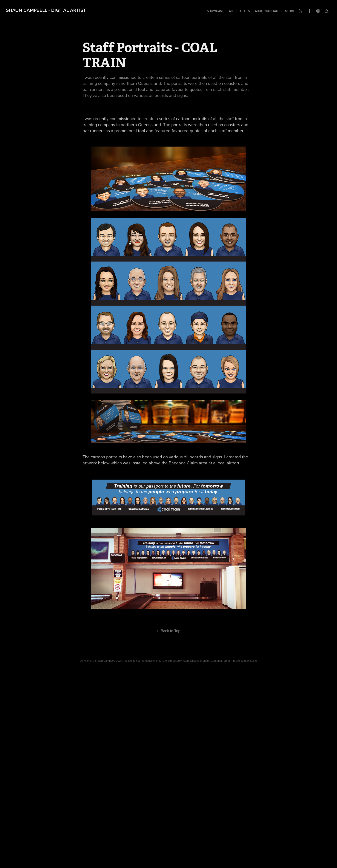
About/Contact (267, 11)
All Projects (239, 11)
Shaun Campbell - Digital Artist (46, 10)
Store (290, 11)
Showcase (215, 11)
